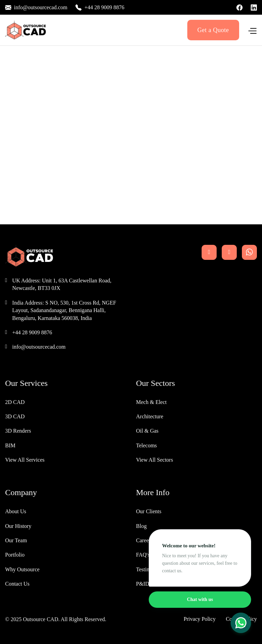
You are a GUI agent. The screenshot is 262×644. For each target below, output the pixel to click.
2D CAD (15, 402)
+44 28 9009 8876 (32, 332)
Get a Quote (213, 30)
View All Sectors (155, 460)
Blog (141, 526)
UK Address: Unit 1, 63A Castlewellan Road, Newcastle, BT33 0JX (62, 284)
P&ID (143, 584)
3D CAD (15, 416)
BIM (10, 445)
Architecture (150, 416)
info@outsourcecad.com (39, 347)
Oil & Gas (147, 431)
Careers (144, 540)
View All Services (25, 460)
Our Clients (149, 511)
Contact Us (17, 584)
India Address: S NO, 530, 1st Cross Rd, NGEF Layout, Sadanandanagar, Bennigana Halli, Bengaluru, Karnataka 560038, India (64, 310)
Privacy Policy (200, 619)
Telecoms (147, 445)
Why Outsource (22, 569)
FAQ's (143, 555)
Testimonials (150, 569)
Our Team (16, 540)
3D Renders (18, 431)
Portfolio (15, 555)
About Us (16, 511)
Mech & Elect (151, 402)
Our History (18, 526)
